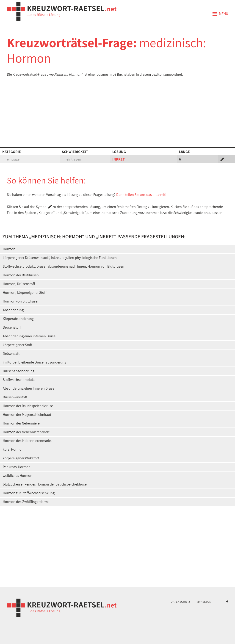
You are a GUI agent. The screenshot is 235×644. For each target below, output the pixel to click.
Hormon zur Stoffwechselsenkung (29, 493)
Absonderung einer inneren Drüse (29, 388)
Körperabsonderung (18, 319)
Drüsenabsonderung (19, 371)
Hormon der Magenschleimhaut (27, 415)
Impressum (204, 602)
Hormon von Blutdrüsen (21, 301)
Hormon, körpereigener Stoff (25, 293)
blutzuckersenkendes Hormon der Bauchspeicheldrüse (45, 484)
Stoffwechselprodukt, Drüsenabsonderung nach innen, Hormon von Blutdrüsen (64, 266)
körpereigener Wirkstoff (21, 458)
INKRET (119, 159)
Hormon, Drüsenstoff (19, 284)
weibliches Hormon (18, 476)
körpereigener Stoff (18, 345)
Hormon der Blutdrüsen (21, 275)
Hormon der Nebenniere (21, 423)
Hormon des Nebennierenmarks (27, 441)
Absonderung (13, 310)
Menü (220, 14)
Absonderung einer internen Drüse (29, 336)
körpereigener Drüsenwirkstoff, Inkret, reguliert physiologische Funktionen (60, 258)
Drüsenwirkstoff (15, 397)
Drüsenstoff (12, 327)
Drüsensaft (11, 354)
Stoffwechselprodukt (19, 380)
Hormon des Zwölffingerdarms (26, 502)
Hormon (9, 249)
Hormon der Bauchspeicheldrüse (28, 406)
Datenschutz (180, 602)
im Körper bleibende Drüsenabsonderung (35, 362)
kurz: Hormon (13, 449)
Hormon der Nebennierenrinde (26, 432)
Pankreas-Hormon (17, 467)
